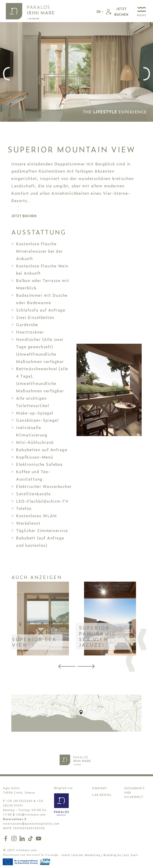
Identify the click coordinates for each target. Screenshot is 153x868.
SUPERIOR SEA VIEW (34, 642)
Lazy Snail (130, 855)
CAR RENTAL (102, 795)
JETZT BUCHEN (24, 216)
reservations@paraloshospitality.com (31, 823)
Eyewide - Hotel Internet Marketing (73, 855)
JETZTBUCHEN (121, 12)
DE (99, 12)
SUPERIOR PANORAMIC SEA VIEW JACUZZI (98, 636)
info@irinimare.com (31, 814)
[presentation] (6, 74)
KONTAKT (100, 788)
